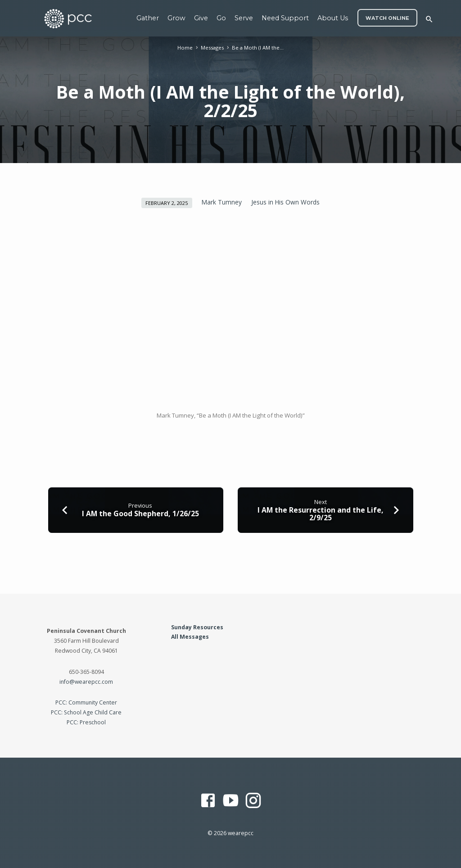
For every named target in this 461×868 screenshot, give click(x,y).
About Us (333, 18)
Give (201, 18)
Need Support (285, 18)
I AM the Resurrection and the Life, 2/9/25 (321, 514)
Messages (212, 48)
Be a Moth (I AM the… (258, 48)
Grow (176, 18)
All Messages (190, 637)
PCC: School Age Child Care (86, 712)
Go (221, 18)
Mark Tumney (222, 202)
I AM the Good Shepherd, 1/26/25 (140, 514)
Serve (244, 18)
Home (185, 48)
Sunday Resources (197, 627)
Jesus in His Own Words (285, 202)
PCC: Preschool (86, 722)
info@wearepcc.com (86, 682)
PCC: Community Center (86, 702)
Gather (148, 18)
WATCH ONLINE (387, 18)
